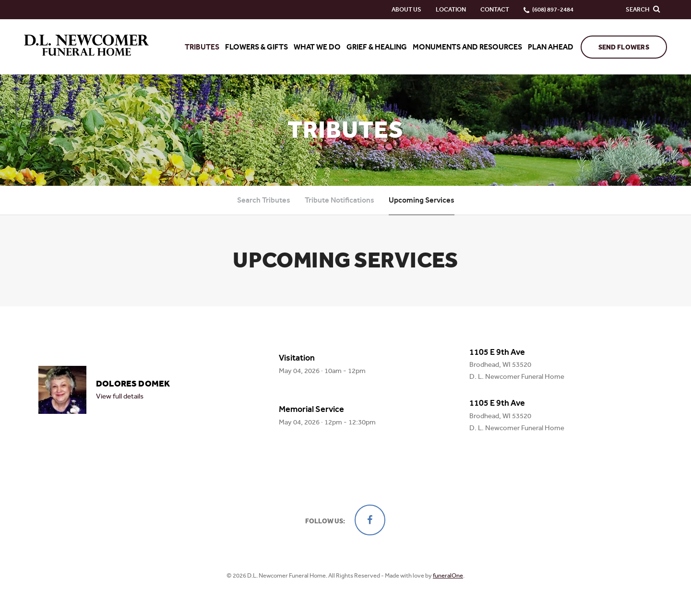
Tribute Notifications (340, 200)
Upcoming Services (422, 200)
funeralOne (448, 575)
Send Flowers (624, 47)
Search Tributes (264, 200)
